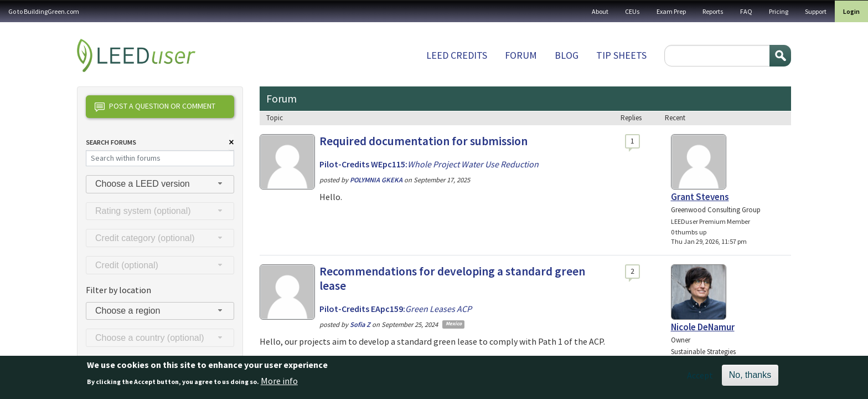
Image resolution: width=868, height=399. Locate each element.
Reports (713, 11)
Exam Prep (671, 11)
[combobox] (160, 184)
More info (279, 383)
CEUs (632, 11)
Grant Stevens (700, 197)
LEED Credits (457, 55)
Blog (567, 55)
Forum (521, 55)
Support (816, 11)
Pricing (779, 11)
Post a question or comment (155, 107)
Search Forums (111, 142)
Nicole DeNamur (703, 327)
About (600, 11)
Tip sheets (621, 55)
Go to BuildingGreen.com (44, 11)
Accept (700, 378)
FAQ (746, 11)
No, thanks (750, 378)
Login (851, 11)
